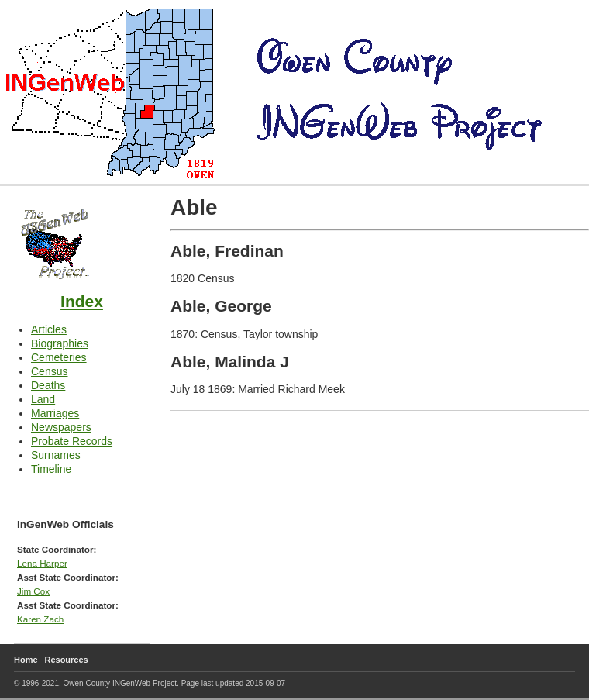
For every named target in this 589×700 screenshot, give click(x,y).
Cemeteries (59, 357)
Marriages (55, 413)
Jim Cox (33, 591)
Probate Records (72, 441)
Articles (49, 329)
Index (82, 301)
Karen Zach (40, 619)
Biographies (60, 343)
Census (49, 371)
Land (43, 399)
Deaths (48, 385)
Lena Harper (42, 563)
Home (26, 660)
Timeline (51, 469)
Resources (66, 660)
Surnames (56, 455)
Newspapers (61, 427)
